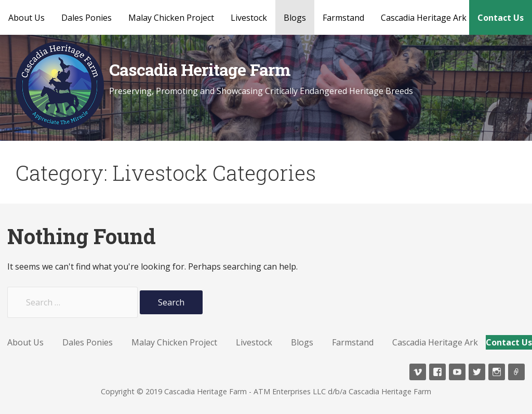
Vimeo (418, 372)
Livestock (249, 18)
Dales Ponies (87, 18)
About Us (26, 18)
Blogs (295, 18)
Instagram (497, 372)
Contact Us (501, 18)
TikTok (516, 372)
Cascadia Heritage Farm (200, 69)
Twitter (477, 372)
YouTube (457, 372)
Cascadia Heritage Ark (424, 18)
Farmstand (343, 18)
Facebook (437, 372)
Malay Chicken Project (171, 18)
